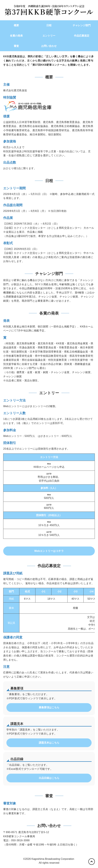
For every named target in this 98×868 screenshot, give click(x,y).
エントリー (49, 36)
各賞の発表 (16, 36)
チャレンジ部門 (82, 25)
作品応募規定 (82, 36)
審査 (16, 46)
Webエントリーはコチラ (49, 551)
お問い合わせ (49, 46)
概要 (16, 25)
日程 (49, 25)
